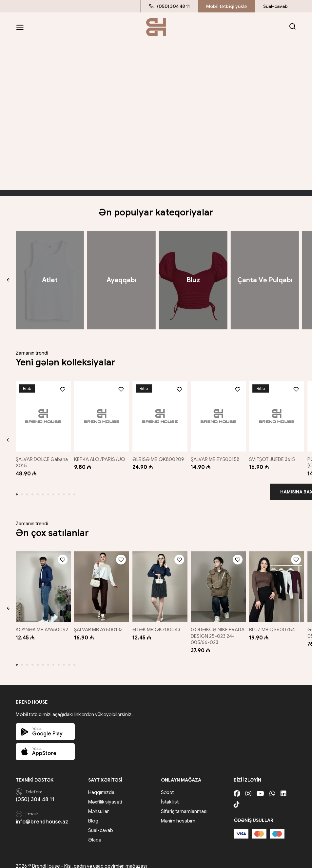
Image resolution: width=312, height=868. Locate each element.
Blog (93, 814)
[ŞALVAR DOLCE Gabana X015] (42, 415)
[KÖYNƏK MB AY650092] (42, 582)
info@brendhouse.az (42, 815)
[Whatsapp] (272, 787)
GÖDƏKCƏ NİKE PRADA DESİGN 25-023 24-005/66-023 (218, 629)
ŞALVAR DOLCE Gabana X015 (42, 459)
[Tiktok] (237, 798)
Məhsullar (98, 804)
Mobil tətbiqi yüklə (226, 6)
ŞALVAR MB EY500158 (217, 456)
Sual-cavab (275, 6)
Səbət (167, 785)
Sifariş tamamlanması (184, 804)
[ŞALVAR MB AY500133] (101, 582)
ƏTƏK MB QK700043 (158, 623)
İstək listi (170, 795)
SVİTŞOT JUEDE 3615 (275, 456)
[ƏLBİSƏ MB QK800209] (160, 415)
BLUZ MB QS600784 (275, 623)
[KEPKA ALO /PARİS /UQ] (101, 415)
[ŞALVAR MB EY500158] (219, 415)
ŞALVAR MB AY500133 (99, 623)
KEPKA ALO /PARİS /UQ (100, 456)
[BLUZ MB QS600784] (278, 582)
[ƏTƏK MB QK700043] (160, 582)
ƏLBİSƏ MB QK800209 (160, 456)
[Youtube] (260, 787)
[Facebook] (237, 787)
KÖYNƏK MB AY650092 (42, 623)
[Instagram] (248, 787)
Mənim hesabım (178, 814)
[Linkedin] (283, 787)
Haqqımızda (101, 785)
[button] (8, 280)
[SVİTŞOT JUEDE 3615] (278, 415)
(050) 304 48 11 (169, 6)
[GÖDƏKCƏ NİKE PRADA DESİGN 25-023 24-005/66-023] (219, 582)
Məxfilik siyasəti (105, 795)
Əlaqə (95, 833)
